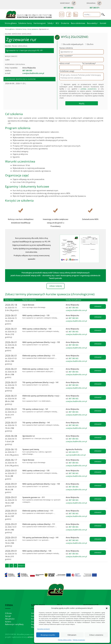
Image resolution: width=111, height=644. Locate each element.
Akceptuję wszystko (48, 635)
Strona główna (10, 29)
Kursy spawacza (33, 29)
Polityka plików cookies (65, 640)
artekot (31, 637)
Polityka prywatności (79, 640)
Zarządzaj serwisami (44, 629)
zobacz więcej (56, 286)
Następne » (21, 566)
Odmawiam (72, 635)
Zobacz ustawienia (96, 635)
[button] (107, 608)
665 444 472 (74, 452)
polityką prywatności (89, 89)
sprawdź (98, 306)
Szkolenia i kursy (21, 29)
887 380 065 (74, 308)
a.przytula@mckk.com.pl (76, 455)
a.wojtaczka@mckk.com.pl (76, 310)
